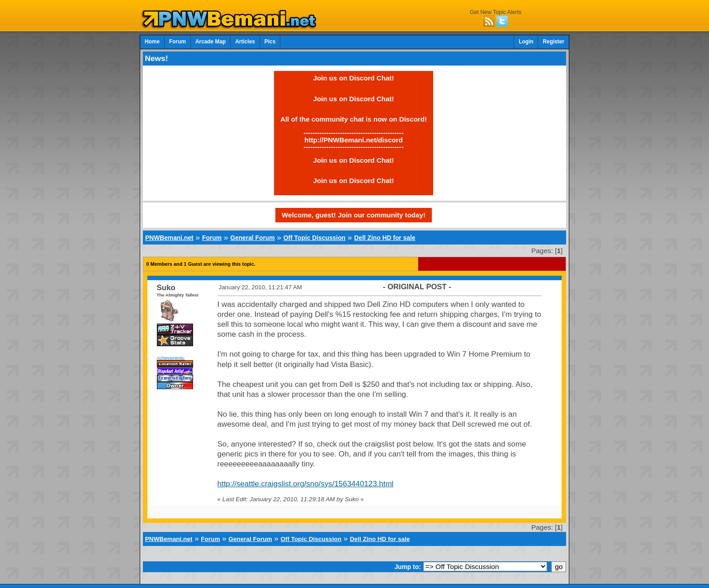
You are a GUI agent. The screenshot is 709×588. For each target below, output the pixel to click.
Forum (177, 42)
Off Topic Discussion (314, 238)
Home (152, 42)
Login (526, 42)
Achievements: (171, 358)
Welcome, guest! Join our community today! (354, 215)
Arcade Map (210, 42)
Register (553, 42)
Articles (245, 42)
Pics (270, 42)
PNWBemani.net (169, 238)
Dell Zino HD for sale (385, 238)
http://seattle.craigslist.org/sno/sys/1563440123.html (306, 484)
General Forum (252, 238)
